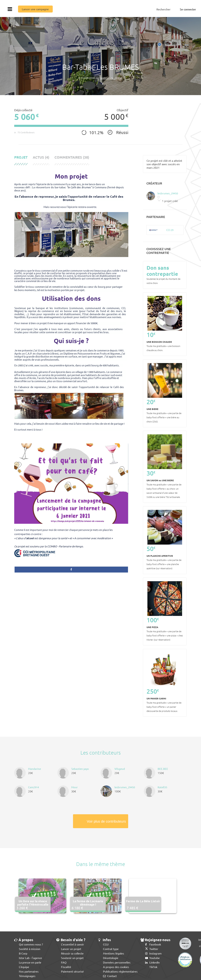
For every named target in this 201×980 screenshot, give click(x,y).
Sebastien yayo (80, 769)
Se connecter (188, 9)
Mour (74, 787)
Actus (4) (41, 157)
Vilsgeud (120, 769)
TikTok (151, 967)
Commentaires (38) (72, 157)
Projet (21, 157)
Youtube (152, 958)
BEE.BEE (163, 769)
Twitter (152, 949)
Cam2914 (33, 787)
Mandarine (35, 769)
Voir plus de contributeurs (106, 821)
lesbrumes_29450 (111, 78)
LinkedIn (152, 962)
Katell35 (162, 787)
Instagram (153, 953)
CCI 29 (170, 230)
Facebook (153, 944)
